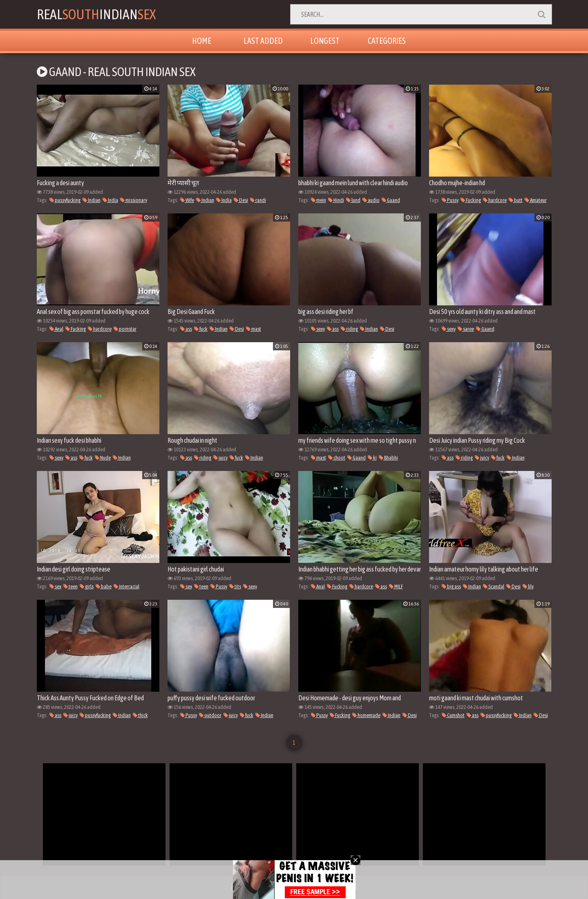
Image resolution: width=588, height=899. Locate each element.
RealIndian (96, 14)
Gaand (391, 200)
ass (186, 329)
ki (372, 458)
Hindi (336, 200)
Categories (387, 41)
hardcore (495, 200)
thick (140, 715)
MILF (396, 586)
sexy (318, 329)
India (110, 200)
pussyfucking (65, 200)
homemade (366, 715)
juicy (220, 458)
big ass (451, 586)
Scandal (494, 586)
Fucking (471, 200)
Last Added (263, 41)
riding (349, 329)
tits (235, 586)
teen (70, 586)
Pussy (450, 200)
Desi (241, 200)
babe (104, 586)
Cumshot (453, 715)
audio (371, 200)
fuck (201, 329)
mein (319, 200)
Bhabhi (388, 458)
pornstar (125, 329)
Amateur (536, 200)
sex (55, 586)
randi (258, 200)
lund (353, 200)
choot (337, 458)
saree (466, 329)
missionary (134, 200)
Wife (187, 200)
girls (87, 586)
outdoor (210, 715)
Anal (56, 329)
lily (528, 586)
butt (516, 200)
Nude (103, 458)
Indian (92, 200)
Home (202, 41)
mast (254, 329)
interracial (126, 586)
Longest (325, 41)
